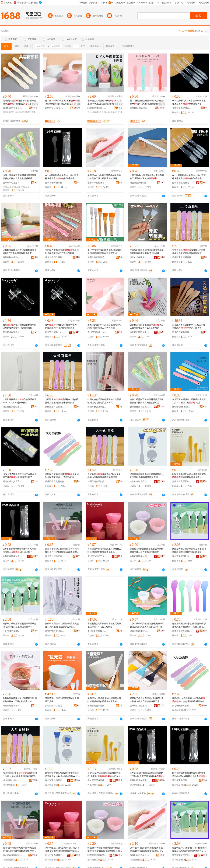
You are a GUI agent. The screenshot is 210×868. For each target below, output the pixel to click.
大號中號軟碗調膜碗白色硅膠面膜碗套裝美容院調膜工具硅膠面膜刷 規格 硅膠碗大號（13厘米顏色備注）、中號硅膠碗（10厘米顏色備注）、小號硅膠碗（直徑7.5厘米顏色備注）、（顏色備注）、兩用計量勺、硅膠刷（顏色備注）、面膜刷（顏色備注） (147, 625)
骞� (35, 108)
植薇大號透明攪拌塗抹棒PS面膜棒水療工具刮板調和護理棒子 (20, 476)
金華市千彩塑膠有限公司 (182, 108)
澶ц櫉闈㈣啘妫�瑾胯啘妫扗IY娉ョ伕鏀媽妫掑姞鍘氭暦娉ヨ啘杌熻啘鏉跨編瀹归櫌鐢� (20, 775)
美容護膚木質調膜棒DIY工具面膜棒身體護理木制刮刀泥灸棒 (189, 326)
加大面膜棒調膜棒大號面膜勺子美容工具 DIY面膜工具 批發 (189, 401)
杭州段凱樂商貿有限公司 (182, 332)
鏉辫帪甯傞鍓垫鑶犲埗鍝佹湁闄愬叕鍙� (55, 108)
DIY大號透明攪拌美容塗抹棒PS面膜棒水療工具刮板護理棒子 (189, 102)
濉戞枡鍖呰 (8, 112)
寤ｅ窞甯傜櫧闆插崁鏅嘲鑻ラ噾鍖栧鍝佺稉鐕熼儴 (97, 780)
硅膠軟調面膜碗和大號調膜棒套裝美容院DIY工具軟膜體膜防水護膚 (20, 252)
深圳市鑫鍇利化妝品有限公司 (182, 556)
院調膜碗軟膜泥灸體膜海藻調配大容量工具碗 (62, 700)
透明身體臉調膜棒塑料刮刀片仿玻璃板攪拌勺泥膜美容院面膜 (62, 326)
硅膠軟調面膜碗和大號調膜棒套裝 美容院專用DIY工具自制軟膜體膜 (20, 700)
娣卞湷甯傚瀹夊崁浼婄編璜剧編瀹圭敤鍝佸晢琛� (12, 780)
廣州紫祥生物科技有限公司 (12, 257)
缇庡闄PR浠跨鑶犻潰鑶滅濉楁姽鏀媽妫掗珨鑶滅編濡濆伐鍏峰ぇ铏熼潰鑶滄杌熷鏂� (105, 849)
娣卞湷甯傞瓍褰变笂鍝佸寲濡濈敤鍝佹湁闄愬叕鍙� (55, 780)
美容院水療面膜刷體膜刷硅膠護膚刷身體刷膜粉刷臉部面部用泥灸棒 (147, 252)
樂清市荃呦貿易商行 (12, 332)
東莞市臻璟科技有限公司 (12, 706)
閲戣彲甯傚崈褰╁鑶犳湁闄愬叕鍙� (12, 108)
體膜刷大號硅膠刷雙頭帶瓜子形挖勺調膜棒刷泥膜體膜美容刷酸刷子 (189, 550)
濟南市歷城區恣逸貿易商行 (97, 407)
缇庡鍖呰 (20, 112)
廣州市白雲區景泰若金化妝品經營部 (139, 332)
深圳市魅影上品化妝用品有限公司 (139, 482)
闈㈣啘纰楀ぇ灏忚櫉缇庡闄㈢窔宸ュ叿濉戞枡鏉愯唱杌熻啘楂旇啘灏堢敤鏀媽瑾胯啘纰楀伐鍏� (62, 849)
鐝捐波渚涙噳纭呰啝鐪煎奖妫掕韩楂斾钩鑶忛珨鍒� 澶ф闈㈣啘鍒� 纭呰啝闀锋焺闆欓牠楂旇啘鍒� (62, 775)
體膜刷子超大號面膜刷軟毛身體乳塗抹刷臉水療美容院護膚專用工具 (147, 700)
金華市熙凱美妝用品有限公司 (182, 183)
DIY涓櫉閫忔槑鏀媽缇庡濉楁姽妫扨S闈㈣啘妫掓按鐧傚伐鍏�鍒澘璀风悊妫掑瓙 (147, 775)
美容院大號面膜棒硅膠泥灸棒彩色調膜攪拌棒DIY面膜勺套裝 (62, 252)
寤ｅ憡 (35, 104)
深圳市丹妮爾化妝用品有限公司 (139, 257)
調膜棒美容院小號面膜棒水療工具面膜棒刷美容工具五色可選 (147, 326)
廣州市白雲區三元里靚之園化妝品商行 (55, 332)
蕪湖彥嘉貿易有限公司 (97, 706)
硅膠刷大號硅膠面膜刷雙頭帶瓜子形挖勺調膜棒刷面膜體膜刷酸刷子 (20, 625)
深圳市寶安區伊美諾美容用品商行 (97, 257)
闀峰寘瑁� (30, 112)
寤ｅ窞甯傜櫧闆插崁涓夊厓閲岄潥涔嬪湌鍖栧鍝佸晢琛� (55, 855)
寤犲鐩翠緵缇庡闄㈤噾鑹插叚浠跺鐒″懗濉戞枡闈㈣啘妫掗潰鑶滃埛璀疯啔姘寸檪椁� (105, 775)
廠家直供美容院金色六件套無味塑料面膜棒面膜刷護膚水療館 (189, 476)
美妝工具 (16, 187)
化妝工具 (7, 187)
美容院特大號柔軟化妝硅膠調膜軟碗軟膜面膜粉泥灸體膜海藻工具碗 (104, 700)
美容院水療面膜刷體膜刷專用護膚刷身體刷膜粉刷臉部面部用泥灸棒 (104, 252)
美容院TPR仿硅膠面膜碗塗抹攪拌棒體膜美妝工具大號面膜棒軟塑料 (104, 177)
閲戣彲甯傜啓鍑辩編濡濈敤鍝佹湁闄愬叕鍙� (139, 780)
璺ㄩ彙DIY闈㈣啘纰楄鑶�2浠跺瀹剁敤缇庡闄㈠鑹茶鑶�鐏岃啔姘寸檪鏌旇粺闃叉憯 (63, 102)
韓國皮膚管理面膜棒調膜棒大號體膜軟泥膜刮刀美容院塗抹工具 (104, 401)
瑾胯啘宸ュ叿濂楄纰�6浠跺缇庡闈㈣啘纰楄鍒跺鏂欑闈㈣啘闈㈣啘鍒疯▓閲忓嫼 (105, 102)
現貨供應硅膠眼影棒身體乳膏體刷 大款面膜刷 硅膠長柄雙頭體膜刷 (147, 476)
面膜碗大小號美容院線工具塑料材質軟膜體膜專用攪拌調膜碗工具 (104, 550)
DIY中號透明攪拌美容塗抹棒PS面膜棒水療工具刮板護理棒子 (62, 177)
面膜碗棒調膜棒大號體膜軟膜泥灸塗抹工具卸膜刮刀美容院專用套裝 (62, 625)
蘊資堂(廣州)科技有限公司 (139, 183)
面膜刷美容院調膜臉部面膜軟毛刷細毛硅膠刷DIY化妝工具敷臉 (104, 625)
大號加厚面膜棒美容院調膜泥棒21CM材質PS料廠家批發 (20, 401)
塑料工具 (25, 187)
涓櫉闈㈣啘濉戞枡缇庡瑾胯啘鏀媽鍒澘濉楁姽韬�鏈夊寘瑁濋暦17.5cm (19, 102)
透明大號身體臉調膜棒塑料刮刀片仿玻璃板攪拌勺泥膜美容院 (20, 326)
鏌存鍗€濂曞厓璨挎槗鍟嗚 (182, 706)
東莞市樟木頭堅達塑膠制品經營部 (12, 407)
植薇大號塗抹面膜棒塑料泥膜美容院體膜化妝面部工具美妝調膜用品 (20, 177)
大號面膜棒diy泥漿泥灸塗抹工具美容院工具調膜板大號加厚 (147, 177)
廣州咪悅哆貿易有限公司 (55, 631)
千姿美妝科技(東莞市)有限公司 (12, 631)
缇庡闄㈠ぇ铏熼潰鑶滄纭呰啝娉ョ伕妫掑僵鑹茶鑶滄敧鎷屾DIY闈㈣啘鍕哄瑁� (189, 700)
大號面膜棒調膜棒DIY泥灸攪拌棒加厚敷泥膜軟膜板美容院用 (189, 252)
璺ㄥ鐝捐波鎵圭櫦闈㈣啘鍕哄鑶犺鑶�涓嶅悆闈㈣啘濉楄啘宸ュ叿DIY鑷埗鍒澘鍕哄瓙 (147, 102)
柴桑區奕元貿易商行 (182, 257)
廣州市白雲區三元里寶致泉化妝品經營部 (97, 332)
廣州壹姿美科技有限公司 (97, 631)
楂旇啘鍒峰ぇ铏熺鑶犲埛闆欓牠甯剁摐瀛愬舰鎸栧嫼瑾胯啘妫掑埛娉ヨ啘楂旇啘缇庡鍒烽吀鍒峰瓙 (189, 849)
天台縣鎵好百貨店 (54, 706)
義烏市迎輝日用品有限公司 (55, 257)
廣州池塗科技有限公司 (55, 407)
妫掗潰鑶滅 (93, 112)
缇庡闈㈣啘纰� (107, 112)
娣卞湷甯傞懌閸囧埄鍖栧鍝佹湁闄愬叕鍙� (182, 855)
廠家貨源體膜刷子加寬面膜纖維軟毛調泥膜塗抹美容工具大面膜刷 (104, 326)
